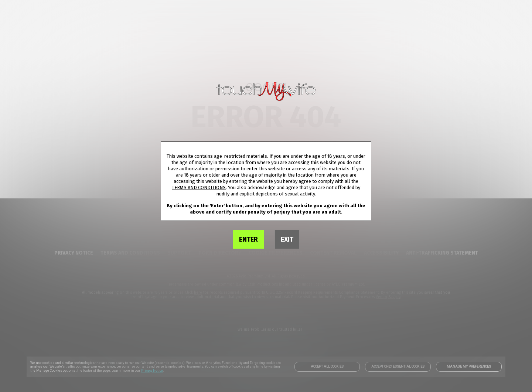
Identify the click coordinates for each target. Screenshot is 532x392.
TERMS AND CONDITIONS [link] (199, 188)
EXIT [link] (287, 239)
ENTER (248, 239)
